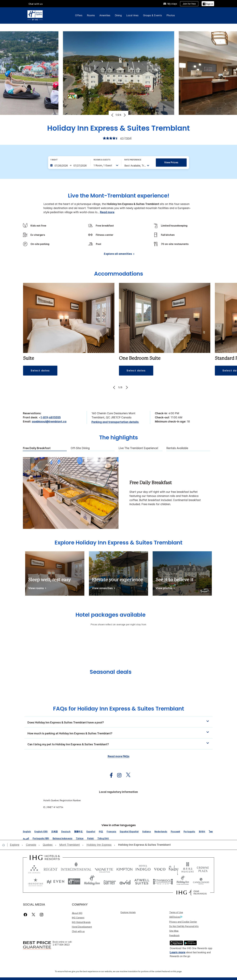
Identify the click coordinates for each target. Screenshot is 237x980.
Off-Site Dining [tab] (80, 448)
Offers (79, 15)
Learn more (178, 952)
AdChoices (176, 917)
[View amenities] (103, 589)
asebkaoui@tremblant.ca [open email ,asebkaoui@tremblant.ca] (49, 421)
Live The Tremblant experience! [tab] (138, 448)
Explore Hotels (128, 912)
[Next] (124, 115)
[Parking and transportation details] (115, 422)
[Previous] (113, 115)
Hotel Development (82, 927)
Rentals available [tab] (177, 448)
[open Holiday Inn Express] (99, 845)
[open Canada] (31, 845)
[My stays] (170, 4)
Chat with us (36, 4)
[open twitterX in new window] (127, 775)
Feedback (174, 935)
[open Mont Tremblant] (70, 845)
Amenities (105, 15)
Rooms (91, 15)
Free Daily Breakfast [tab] (37, 448)
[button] (40, 371)
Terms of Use (176, 912)
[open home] (5, 845)
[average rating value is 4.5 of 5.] (114, 138)
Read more (107, 212)
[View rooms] (37, 589)
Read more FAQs (119, 756)
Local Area (132, 15)
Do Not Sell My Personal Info (184, 926)
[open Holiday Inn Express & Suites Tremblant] (144, 845)
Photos (171, 15)
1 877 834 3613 (61, 945)
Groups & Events (152, 15)
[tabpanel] (118, 493)
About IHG (77, 913)
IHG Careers (78, 918)
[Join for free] (189, 4)
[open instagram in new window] (118, 775)
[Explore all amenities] (119, 254)
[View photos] (165, 589)
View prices (171, 162)
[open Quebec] (48, 845)
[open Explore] (15, 845)
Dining (118, 15)
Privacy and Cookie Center (183, 922)
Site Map (174, 931)
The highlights (119, 438)
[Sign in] (208, 4)
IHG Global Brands (81, 922)
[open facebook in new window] (110, 775)
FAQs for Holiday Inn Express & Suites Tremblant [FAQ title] (119, 709)
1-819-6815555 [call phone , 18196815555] (51, 417)
